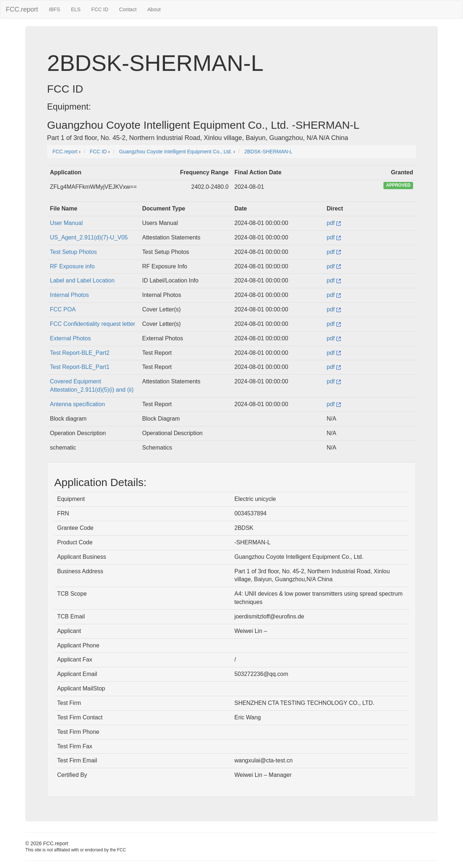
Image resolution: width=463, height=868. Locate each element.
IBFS (54, 9)
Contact (128, 9)
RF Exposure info (72, 266)
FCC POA (63, 309)
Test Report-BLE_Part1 (80, 367)
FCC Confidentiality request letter (93, 324)
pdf (334, 223)
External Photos (70, 338)
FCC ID (100, 9)
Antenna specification (77, 404)
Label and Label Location (82, 280)
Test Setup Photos (73, 252)
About (154, 9)
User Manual (66, 223)
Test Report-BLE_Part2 (80, 353)
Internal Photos (69, 295)
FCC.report (22, 9)
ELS (76, 9)
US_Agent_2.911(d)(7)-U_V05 (89, 237)
